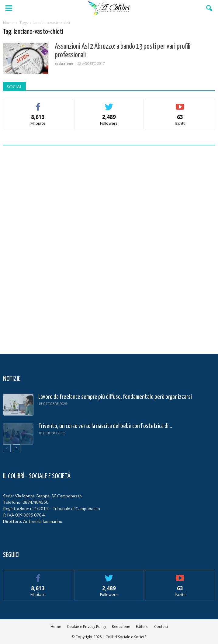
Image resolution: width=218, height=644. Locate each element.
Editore (142, 627)
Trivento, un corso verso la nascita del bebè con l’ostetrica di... (105, 426)
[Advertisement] (109, 248)
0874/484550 (35, 502)
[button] (209, 8)
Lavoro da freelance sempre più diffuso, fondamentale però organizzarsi (115, 397)
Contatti (161, 627)
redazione (64, 63)
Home (56, 627)
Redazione (121, 627)
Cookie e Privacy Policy (87, 627)
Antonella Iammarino (43, 521)
